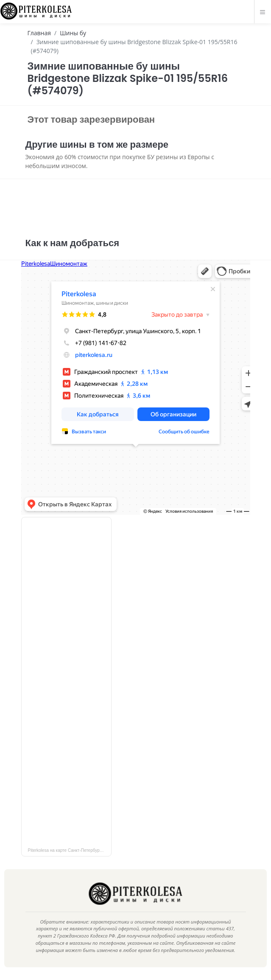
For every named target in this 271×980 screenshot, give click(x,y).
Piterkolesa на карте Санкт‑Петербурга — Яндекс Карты (70, 850)
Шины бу (73, 33)
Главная (39, 33)
